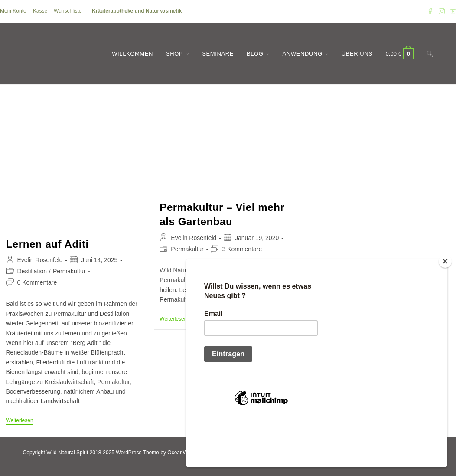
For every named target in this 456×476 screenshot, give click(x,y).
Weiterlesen (20, 421)
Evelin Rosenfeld (40, 260)
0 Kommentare (37, 282)
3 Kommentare (242, 249)
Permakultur (69, 271)
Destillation (32, 271)
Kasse (40, 11)
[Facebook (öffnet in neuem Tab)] (430, 11)
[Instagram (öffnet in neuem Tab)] (442, 11)
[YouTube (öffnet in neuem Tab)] (452, 11)
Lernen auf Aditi (47, 244)
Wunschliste (68, 11)
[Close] (445, 305)
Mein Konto (13, 11)
